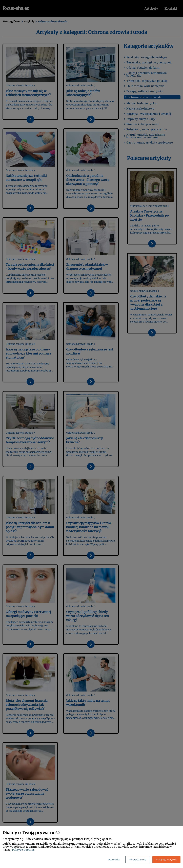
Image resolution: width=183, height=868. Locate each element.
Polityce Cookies (23, 850)
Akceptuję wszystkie (166, 860)
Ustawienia (114, 860)
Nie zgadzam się (138, 860)
